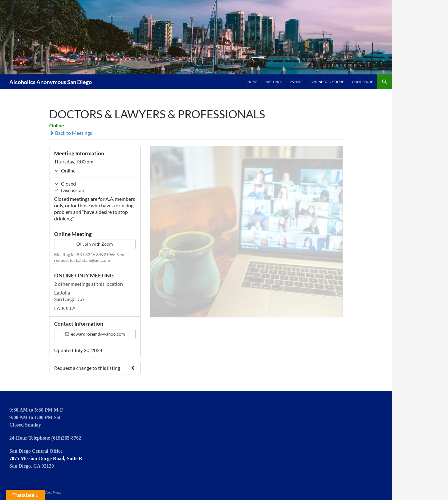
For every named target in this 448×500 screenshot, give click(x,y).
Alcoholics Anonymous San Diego (51, 82)
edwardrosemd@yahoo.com (95, 334)
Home (252, 82)
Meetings (274, 82)
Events (296, 82)
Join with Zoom (95, 244)
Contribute (362, 82)
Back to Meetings (71, 133)
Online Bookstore (327, 82)
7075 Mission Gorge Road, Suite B (46, 458)
